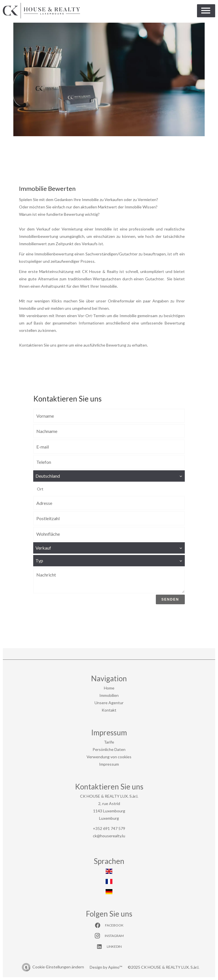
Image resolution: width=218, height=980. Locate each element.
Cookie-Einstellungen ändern (58, 967)
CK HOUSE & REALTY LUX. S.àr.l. (109, 796)
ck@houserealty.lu (109, 836)
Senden (170, 599)
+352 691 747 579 (109, 828)
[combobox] (109, 476)
